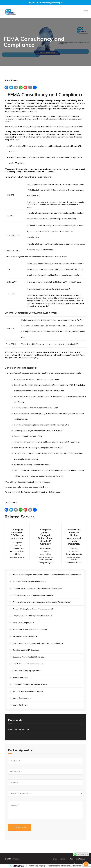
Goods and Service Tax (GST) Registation (29, 657)
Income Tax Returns (21, 705)
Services (63, 859)
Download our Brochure (19, 729)
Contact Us (81, 859)
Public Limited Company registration (27, 671)
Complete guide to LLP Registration (26, 650)
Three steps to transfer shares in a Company (30, 629)
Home (54, 859)
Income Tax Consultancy (22, 698)
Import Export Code (20, 678)
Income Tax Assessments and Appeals (28, 691)
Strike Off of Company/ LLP (23, 623)
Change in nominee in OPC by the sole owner (17, 534)
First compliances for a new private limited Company (33, 595)
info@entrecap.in (54, 3)
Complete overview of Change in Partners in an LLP (33, 616)
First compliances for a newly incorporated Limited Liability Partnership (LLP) (42, 602)
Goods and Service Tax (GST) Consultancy (29, 581)
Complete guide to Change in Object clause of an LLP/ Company (45, 537)
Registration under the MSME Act (26, 636)
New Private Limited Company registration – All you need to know (38, 643)
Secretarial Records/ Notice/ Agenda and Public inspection (74, 537)
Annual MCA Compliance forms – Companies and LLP (33, 609)
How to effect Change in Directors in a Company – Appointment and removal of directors (47, 575)
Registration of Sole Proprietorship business (30, 664)
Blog (71, 859)
